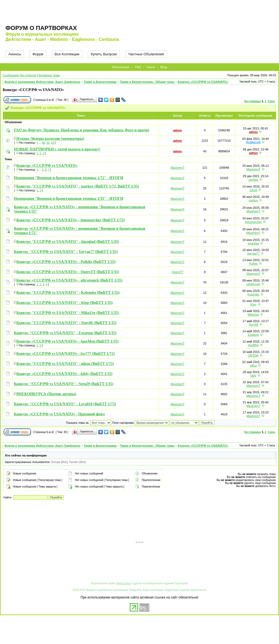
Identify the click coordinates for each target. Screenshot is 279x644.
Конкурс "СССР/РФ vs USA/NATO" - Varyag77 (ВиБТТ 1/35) (66, 252)
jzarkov (254, 200)
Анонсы (15, 54)
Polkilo (253, 264)
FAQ (138, 67)
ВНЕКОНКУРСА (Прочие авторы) (46, 394)
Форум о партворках (41, 28)
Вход (164, 67)
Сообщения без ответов (19, 75)
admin (177, 130)
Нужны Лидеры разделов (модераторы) (50, 139)
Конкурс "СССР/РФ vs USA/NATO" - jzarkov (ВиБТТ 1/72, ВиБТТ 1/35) (78, 186)
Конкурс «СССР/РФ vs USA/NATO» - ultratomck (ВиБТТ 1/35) (69, 280)
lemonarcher (253, 222)
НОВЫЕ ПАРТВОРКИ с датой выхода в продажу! (57, 149)
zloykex (254, 180)
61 (48, 143)
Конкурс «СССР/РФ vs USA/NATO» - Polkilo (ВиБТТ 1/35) (66, 262)
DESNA (253, 355)
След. (272, 101)
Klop (253, 304)
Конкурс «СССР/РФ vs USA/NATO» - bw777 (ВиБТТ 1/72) (66, 354)
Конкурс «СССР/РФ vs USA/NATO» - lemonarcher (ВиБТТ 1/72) (71, 220)
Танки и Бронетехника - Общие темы (147, 82)
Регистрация (121, 67)
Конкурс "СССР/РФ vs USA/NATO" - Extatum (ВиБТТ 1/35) (65, 333)
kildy (253, 376)
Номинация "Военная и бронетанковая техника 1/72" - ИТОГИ (69, 178)
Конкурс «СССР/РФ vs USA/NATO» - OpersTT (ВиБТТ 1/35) (68, 272)
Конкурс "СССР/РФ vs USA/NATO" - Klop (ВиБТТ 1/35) (65, 303)
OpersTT (178, 272)
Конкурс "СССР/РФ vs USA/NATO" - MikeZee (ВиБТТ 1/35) (68, 313)
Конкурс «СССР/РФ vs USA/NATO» (203, 82)
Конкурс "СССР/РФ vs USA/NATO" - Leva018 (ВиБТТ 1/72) (65, 404)
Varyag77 (253, 253)
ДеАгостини (123, 583)
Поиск (150, 67)
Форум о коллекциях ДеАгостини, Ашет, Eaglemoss (42, 82)
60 (43, 143)
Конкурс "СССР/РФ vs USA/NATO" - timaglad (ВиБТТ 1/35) (68, 242)
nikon (253, 365)
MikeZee (253, 315)
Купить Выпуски (104, 54)
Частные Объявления (146, 54)
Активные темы (49, 75)
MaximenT (178, 168)
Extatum (253, 335)
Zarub (254, 190)
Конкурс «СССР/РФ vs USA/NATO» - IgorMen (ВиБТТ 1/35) (67, 341)
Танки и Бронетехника (100, 82)
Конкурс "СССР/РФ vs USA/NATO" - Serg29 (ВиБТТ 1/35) (64, 384)
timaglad (253, 243)
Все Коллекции (67, 54)
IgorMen (253, 345)
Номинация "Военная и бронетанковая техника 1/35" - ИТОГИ (69, 199)
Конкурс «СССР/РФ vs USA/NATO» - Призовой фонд (59, 414)
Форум (38, 54)
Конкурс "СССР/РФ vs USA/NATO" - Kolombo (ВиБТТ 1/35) (68, 293)
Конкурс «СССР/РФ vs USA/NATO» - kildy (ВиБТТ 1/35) (64, 374)
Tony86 (253, 325)
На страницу (253, 101)
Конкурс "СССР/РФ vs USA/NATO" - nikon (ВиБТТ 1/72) (65, 364)
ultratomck (254, 284)
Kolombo (253, 294)
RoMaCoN (254, 142)
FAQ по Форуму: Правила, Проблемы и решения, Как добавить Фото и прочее (82, 130)
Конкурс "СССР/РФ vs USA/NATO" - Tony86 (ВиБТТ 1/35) (66, 323)
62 (52, 143)
